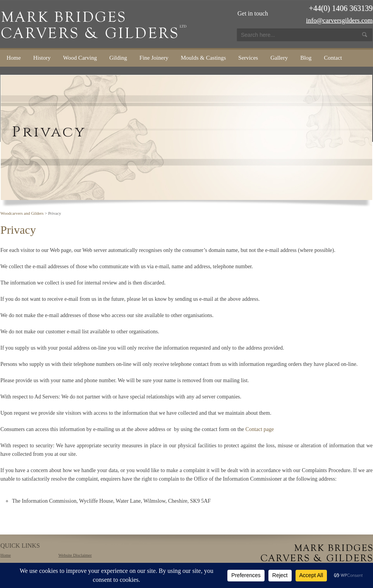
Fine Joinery (154, 58)
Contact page (260, 429)
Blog (306, 58)
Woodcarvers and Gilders (22, 213)
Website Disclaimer (75, 555)
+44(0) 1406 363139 (341, 8)
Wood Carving (80, 58)
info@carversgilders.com (339, 20)
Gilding (118, 58)
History (42, 58)
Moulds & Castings (204, 58)
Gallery (279, 58)
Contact (333, 58)
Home (14, 58)
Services (248, 58)
